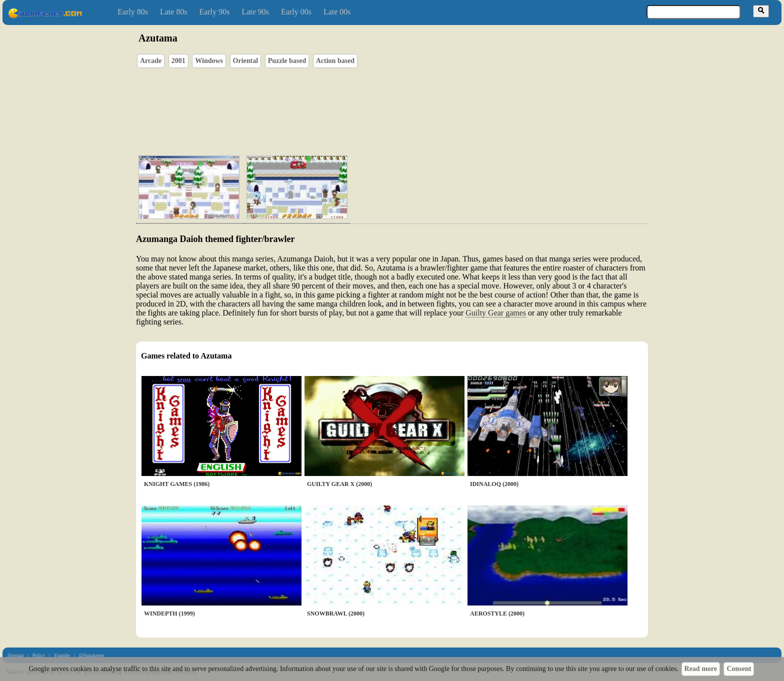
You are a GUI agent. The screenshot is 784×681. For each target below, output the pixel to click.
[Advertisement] (420, 100)
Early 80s (133, 12)
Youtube (62, 655)
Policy (39, 655)
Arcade (151, 61)
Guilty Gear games (496, 313)
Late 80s (174, 12)
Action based (335, 61)
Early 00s (296, 12)
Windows (209, 61)
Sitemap (16, 655)
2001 (178, 61)
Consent (739, 669)
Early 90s (215, 12)
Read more (701, 669)
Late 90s (255, 12)
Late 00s (337, 12)
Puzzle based (287, 61)
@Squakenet (91, 655)
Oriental (246, 61)
